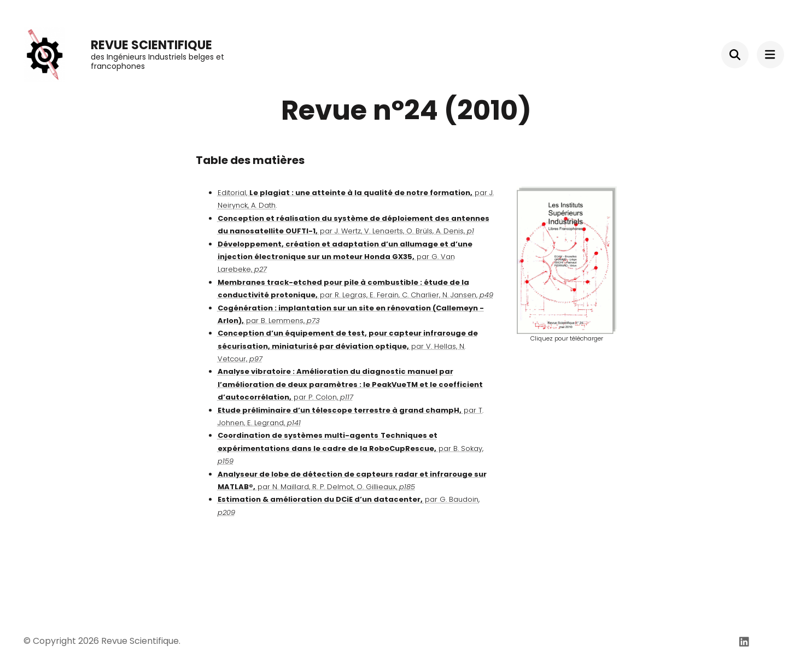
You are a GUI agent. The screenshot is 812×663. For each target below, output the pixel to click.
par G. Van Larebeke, (345, 257)
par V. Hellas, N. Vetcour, (348, 346)
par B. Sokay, (350, 448)
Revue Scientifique (151, 45)
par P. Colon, (350, 384)
